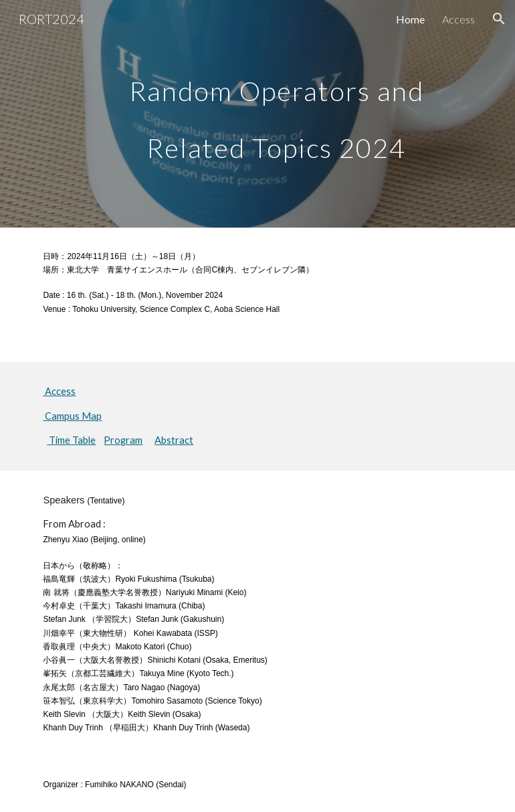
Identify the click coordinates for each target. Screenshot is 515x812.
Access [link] (458, 19)
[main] (277, 114)
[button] (499, 19)
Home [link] (410, 19)
